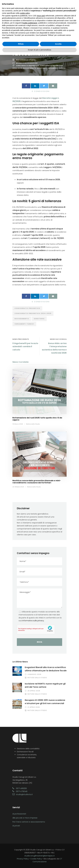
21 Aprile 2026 (34, 707)
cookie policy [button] (25, 13)
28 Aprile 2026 (34, 691)
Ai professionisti (19, 814)
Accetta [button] (58, 44)
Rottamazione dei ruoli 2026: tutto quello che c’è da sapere (37, 419)
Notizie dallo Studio (26, 60)
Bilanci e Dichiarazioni (27, 63)
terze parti (41, 16)
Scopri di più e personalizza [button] (39, 50)
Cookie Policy (36, 859)
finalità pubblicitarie (30, 23)
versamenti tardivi (57, 68)
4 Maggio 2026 (34, 674)
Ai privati (16, 826)
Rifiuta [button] (21, 44)
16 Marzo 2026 (18, 424)
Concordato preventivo (28, 66)
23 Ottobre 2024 (18, 487)
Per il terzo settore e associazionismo (29, 822)
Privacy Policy (23, 859)
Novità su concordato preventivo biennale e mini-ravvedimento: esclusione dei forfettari (37, 482)
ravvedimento (29, 68)
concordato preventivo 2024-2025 (33, 313)
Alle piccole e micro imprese (25, 818)
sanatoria (42, 68)
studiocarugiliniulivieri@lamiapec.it (39, 856)
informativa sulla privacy (33, 621)
